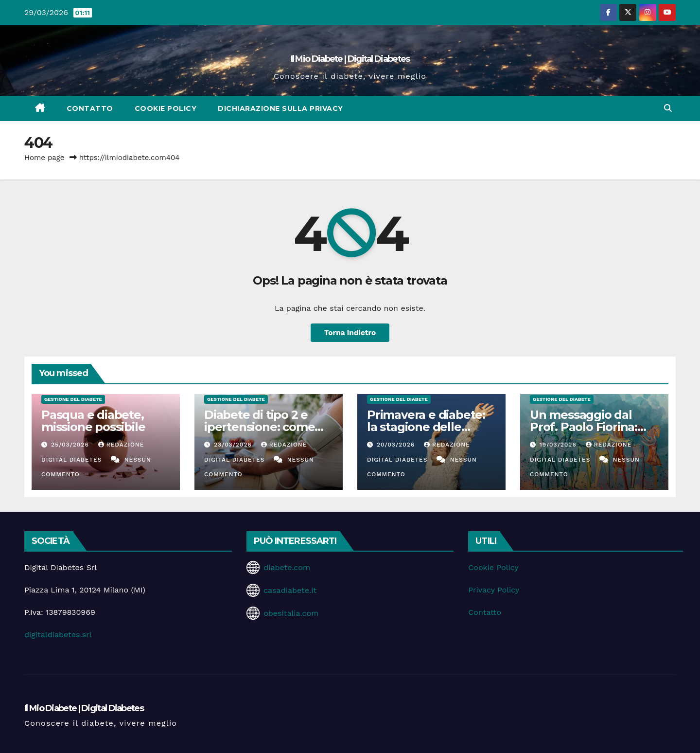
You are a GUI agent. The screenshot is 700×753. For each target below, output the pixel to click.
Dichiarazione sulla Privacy (280, 108)
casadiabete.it (290, 590)
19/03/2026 (559, 445)
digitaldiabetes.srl (58, 635)
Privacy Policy (494, 590)
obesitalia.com (291, 613)
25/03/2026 (71, 445)
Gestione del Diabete (73, 399)
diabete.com (287, 567)
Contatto (90, 108)
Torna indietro (350, 332)
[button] (668, 108)
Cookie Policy (166, 108)
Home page (44, 158)
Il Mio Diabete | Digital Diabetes (350, 59)
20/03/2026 (397, 445)
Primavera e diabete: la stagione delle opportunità (426, 427)
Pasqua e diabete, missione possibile (93, 421)
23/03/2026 (234, 445)
